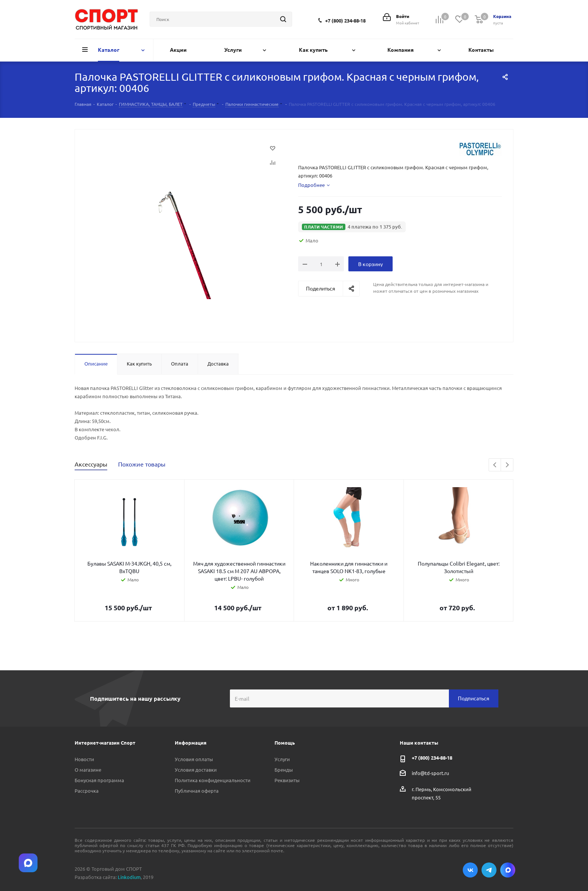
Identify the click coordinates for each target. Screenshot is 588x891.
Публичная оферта (197, 791)
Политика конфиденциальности (213, 780)
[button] (352, 227)
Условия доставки (196, 770)
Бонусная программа (99, 780)
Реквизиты (287, 780)
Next (507, 465)
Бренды (284, 770)
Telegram (489, 870)
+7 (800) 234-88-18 (345, 20)
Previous (495, 465)
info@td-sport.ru (430, 773)
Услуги (282, 759)
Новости (84, 759)
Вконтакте (470, 870)
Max (508, 870)
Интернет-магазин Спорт (105, 743)
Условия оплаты (194, 759)
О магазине (88, 770)
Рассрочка (87, 791)
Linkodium (129, 877)
